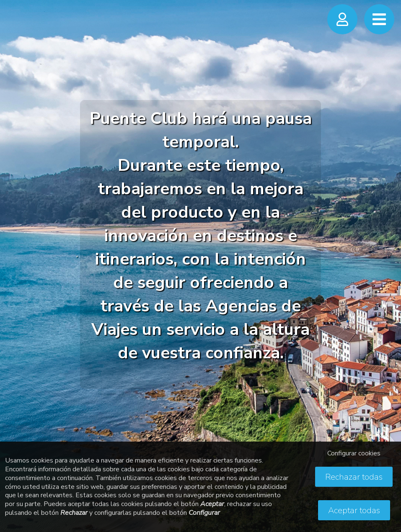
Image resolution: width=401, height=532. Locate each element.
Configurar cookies (354, 453)
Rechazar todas (354, 477)
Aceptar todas (354, 510)
